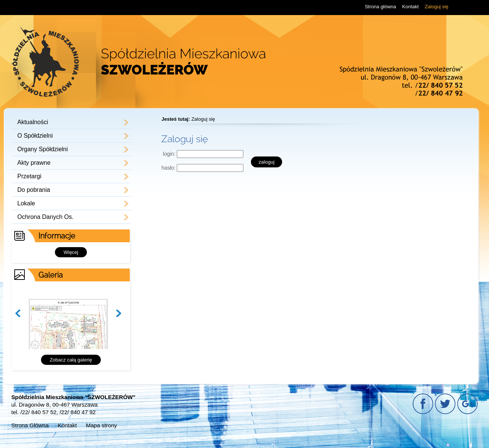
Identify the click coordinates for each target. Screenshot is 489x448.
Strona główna (380, 7)
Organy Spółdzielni (43, 149)
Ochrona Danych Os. (45, 217)
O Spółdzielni (35, 136)
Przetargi (29, 176)
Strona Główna (30, 425)
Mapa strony (101, 425)
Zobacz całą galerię (71, 360)
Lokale (26, 203)
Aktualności (33, 122)
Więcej (71, 252)
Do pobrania (34, 190)
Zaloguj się (437, 7)
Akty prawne (34, 163)
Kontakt (410, 7)
